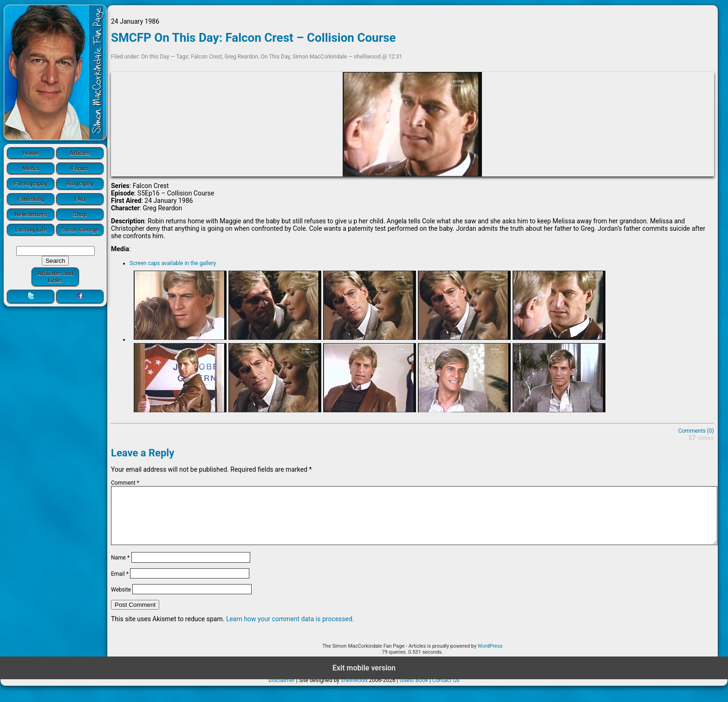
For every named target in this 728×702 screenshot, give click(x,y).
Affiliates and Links (55, 277)
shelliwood (354, 691)
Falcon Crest (206, 57)
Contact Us (446, 691)
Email (120, 585)
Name (120, 569)
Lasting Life (31, 230)
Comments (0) (696, 431)
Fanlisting (30, 199)
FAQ (80, 199)
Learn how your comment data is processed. (290, 630)
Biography (80, 184)
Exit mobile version (364, 679)
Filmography (31, 184)
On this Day (155, 57)
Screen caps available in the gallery (173, 263)
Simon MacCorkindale (320, 57)
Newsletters (31, 214)
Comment (125, 483)
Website (121, 601)
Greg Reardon (242, 57)
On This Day (276, 57)
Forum (80, 168)
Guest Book (414, 691)
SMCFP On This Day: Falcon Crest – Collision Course (253, 38)
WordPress (490, 657)
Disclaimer (282, 691)
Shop (80, 214)
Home (31, 153)
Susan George (80, 230)
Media (31, 168)
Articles (80, 153)
